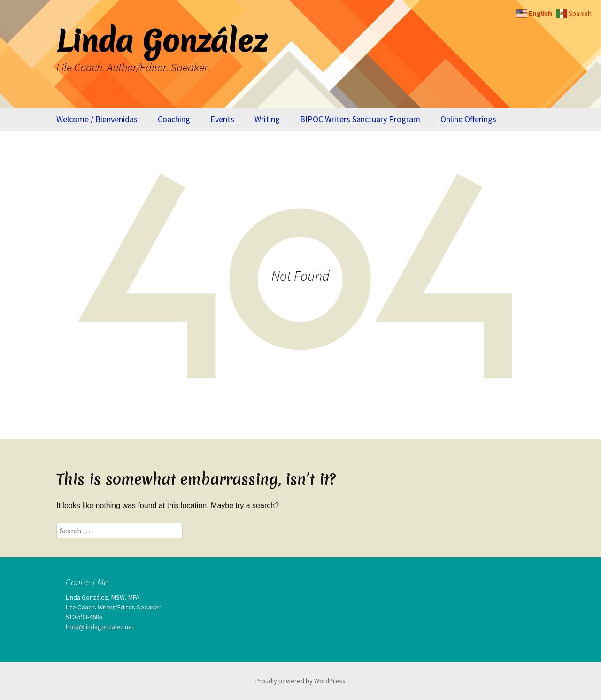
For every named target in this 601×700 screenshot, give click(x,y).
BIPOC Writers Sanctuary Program (360, 119)
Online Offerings (468, 119)
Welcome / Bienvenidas (97, 119)
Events (222, 119)
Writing (267, 119)
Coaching (174, 119)
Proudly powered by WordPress (300, 681)
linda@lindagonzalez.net (100, 627)
